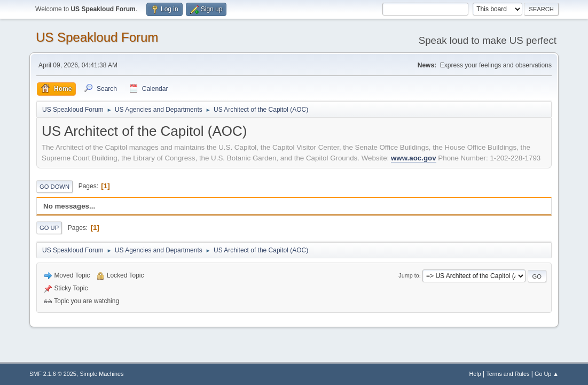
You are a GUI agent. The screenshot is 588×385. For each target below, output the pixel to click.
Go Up (49, 228)
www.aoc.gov (414, 158)
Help (475, 374)
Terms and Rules (508, 374)
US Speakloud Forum (97, 37)
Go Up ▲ (547, 374)
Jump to (409, 276)
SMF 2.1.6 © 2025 (53, 374)
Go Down (54, 187)
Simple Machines (101, 374)
